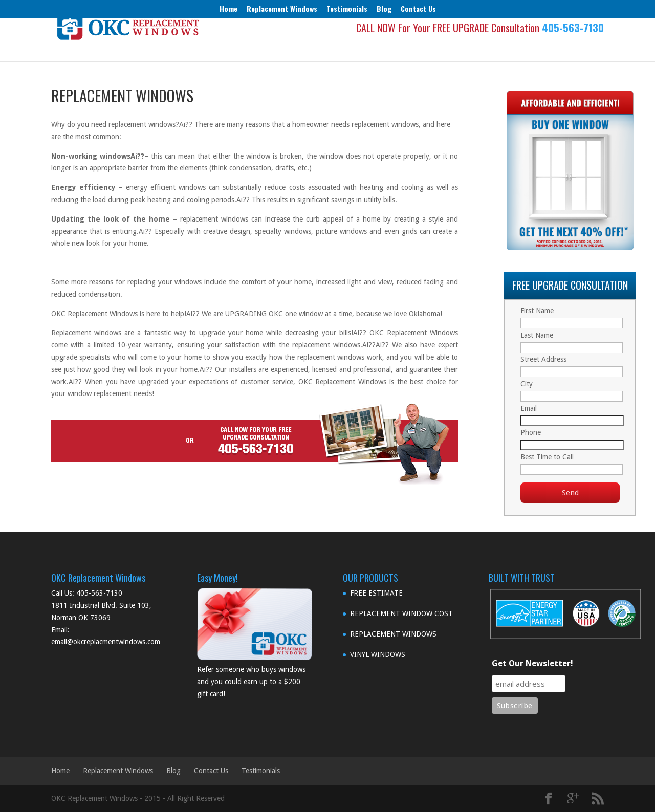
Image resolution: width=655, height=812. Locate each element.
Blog (384, 8)
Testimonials (347, 8)
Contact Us (418, 8)
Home (228, 8)
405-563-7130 (573, 45)
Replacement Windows (282, 8)
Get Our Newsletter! (532, 663)
